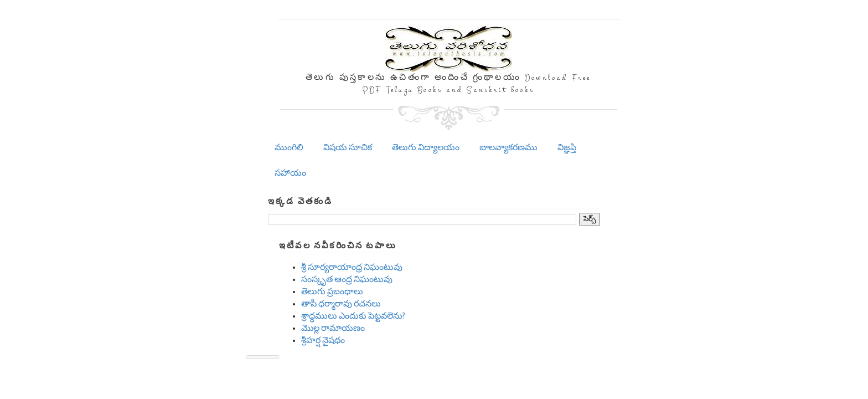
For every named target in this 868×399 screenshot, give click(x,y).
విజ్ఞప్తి (567, 148)
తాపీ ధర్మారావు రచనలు (341, 304)
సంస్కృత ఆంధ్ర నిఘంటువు (347, 280)
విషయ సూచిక (348, 148)
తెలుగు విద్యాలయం (426, 148)
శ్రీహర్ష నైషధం (323, 341)
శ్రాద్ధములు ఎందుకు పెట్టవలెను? (353, 316)
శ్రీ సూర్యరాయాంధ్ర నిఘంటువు (352, 267)
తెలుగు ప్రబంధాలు (332, 292)
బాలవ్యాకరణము (508, 148)
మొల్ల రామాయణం (333, 328)
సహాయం (290, 173)
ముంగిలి (289, 148)
